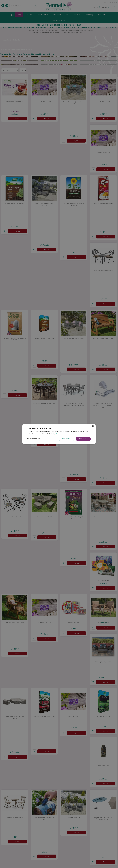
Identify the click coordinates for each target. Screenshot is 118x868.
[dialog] (59, 434)
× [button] (93, 426)
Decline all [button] (66, 439)
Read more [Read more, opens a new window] (59, 434)
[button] (33, 439)
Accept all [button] (83, 439)
